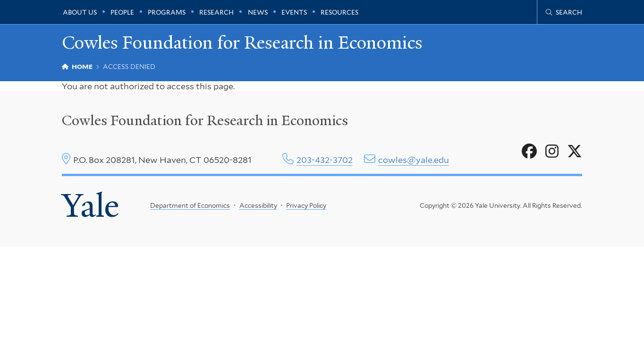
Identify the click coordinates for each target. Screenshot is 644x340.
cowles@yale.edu (414, 160)
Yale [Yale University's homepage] (90, 206)
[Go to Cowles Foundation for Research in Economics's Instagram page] (552, 152)
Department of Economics (190, 205)
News (258, 12)
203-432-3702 (325, 160)
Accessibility (258, 205)
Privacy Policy (306, 205)
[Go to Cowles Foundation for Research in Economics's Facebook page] (529, 152)
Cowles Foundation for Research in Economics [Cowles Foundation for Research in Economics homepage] (242, 43)
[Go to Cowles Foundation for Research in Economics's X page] (575, 152)
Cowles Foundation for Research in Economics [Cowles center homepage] (205, 120)
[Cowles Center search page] (564, 12)
